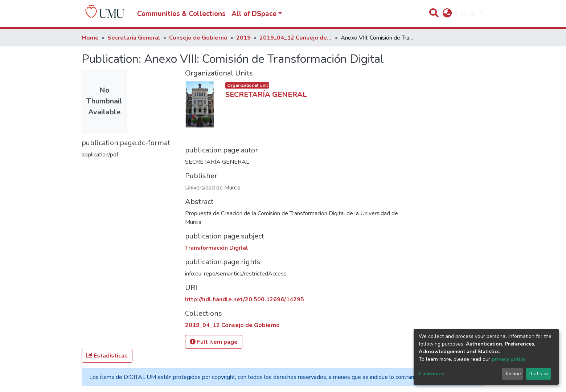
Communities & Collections (181, 14)
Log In (467, 14)
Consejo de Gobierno (198, 38)
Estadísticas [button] (107, 356)
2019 (243, 38)
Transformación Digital (217, 248)
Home (90, 38)
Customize (431, 374)
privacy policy (508, 359)
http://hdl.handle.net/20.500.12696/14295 (245, 299)
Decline (512, 374)
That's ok (538, 374)
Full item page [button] (214, 342)
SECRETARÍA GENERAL (266, 95)
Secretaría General (134, 38)
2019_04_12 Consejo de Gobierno (296, 38)
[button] (447, 14)
